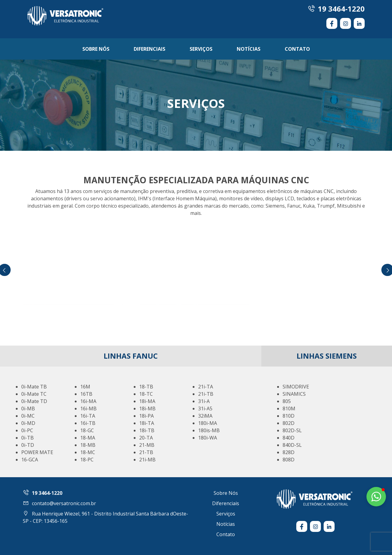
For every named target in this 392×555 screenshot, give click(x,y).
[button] (376, 497)
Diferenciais (150, 49)
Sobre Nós (96, 49)
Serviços (201, 49)
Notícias (249, 49)
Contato (297, 49)
